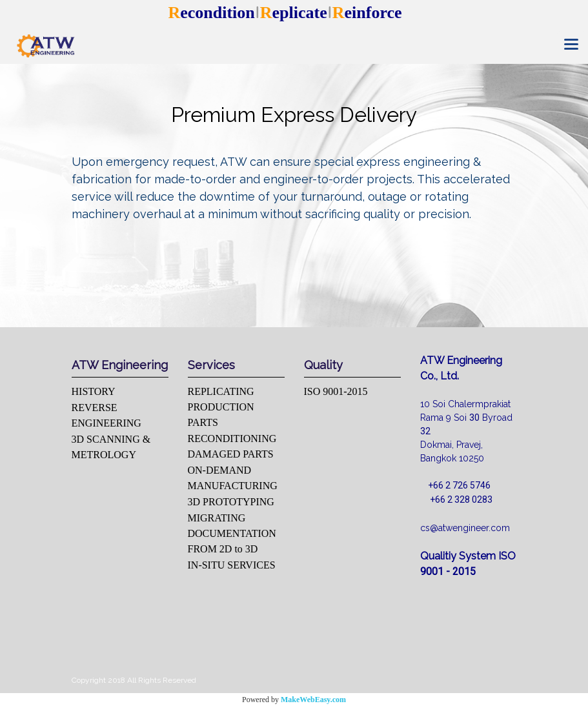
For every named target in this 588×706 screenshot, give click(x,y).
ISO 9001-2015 (336, 391)
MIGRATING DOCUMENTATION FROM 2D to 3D (232, 533)
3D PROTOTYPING (231, 502)
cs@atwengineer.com (465, 528)
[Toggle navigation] (571, 45)
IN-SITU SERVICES (232, 565)
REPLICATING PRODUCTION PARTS (221, 407)
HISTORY (94, 391)
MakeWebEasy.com (313, 700)
